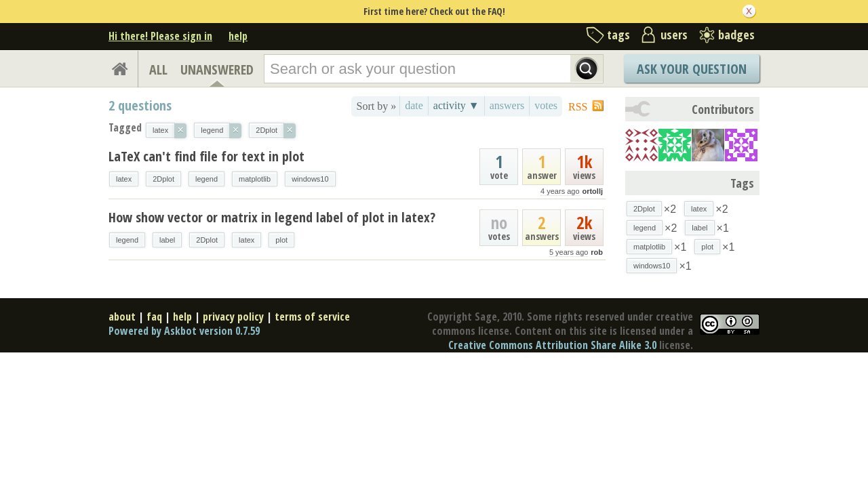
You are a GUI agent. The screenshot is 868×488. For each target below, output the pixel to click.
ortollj (592, 191)
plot (281, 240)
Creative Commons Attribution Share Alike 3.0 (552, 345)
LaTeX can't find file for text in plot (206, 156)
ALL (158, 69)
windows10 (310, 179)
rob (597, 252)
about (122, 317)
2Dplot (163, 179)
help (238, 36)
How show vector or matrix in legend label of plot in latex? (272, 217)
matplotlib (255, 179)
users (674, 35)
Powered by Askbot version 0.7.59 (184, 331)
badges (736, 35)
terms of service (312, 317)
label (167, 240)
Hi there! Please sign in (160, 36)
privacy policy (233, 317)
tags (618, 35)
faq (154, 317)
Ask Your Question (692, 69)
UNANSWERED (217, 69)
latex (124, 179)
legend (206, 179)
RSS (578, 107)
